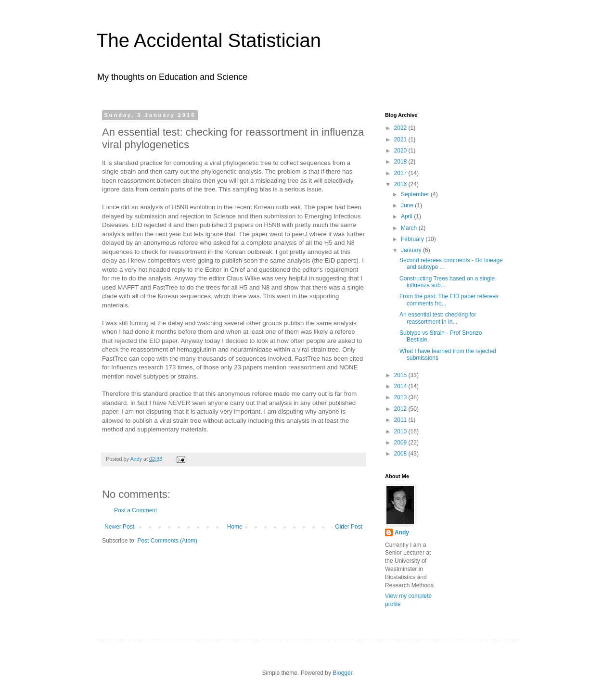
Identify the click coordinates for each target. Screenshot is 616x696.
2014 (401, 386)
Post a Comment (135, 510)
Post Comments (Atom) (167, 541)
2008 (401, 454)
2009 (401, 443)
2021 (401, 139)
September (416, 194)
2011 (401, 420)
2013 (401, 397)
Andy (402, 532)
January (412, 250)
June (408, 205)
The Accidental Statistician (209, 40)
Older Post (349, 527)
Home (235, 527)
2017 (401, 173)
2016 (401, 184)
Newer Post (119, 527)
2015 (401, 375)
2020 (401, 151)
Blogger (342, 673)
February (413, 239)
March (410, 228)
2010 (401, 431)
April (407, 216)
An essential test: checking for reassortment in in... (438, 318)
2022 (401, 128)
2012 (401, 409)
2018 (401, 162)
